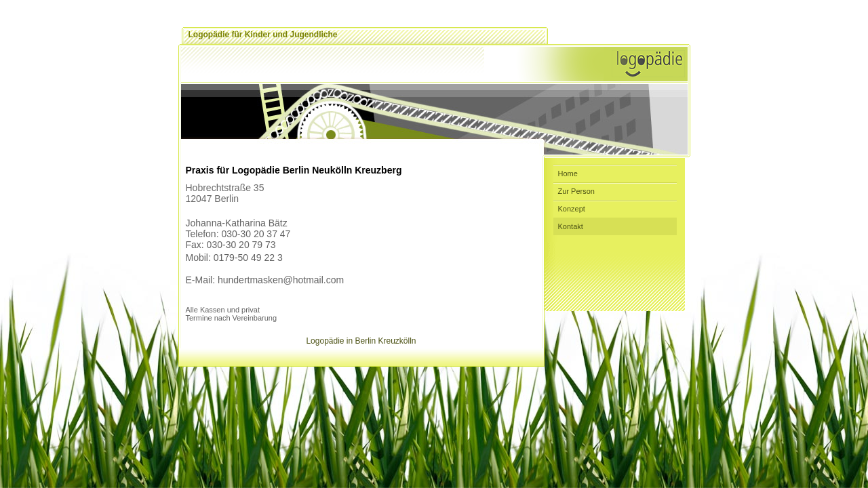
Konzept (572, 209)
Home (568, 174)
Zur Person (576, 191)
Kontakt (571, 226)
